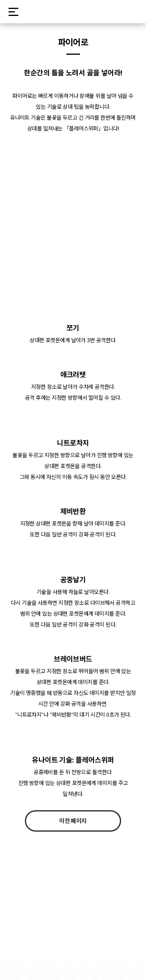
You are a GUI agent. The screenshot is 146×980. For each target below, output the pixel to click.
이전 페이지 (73, 821)
